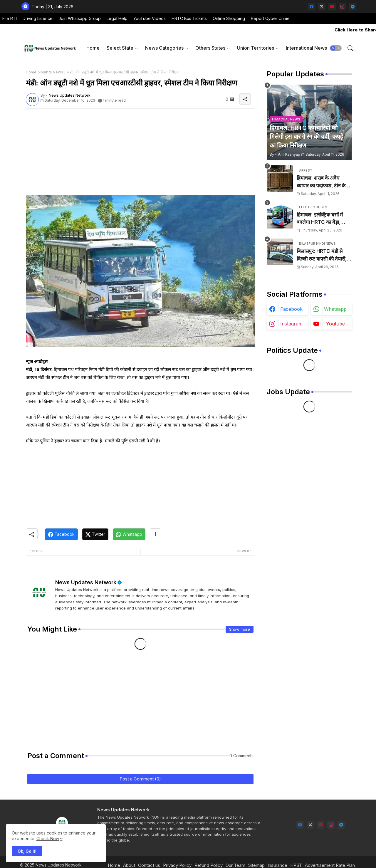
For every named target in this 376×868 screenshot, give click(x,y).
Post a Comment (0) (140, 779)
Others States (210, 48)
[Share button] (156, 534)
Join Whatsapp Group (80, 18)
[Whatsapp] (129, 534)
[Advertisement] (140, 154)
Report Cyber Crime (270, 18)
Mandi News (52, 72)
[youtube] (332, 7)
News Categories (164, 48)
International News (306, 48)
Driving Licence (38, 18)
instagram (291, 324)
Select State (120, 48)
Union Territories (256, 48)
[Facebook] (61, 534)
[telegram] (353, 7)
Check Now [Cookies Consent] (48, 838)
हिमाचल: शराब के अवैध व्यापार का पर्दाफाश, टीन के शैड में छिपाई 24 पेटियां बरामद (324, 182)
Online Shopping (229, 18)
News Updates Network (86, 582)
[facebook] (312, 7)
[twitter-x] (322, 7)
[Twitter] (95, 534)
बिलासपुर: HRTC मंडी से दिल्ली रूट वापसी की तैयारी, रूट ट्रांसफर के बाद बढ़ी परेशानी (322, 255)
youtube (335, 324)
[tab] (93, 48)
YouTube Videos (150, 18)
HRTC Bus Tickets (189, 18)
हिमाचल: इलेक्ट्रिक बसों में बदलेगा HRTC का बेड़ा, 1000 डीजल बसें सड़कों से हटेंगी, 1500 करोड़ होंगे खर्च (322, 219)
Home (93, 48)
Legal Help (117, 18)
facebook (291, 309)
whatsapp (335, 309)
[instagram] (342, 7)
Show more (240, 629)
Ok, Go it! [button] (27, 851)
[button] (336, 48)
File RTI (10, 18)
